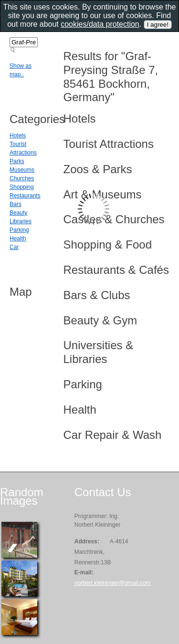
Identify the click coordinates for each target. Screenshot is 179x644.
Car (14, 247)
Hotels (18, 135)
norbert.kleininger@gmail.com (113, 583)
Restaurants (25, 196)
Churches (22, 178)
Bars (16, 204)
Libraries (21, 221)
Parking (19, 230)
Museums (22, 170)
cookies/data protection (100, 24)
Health (18, 239)
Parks (17, 161)
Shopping (22, 187)
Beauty (18, 213)
